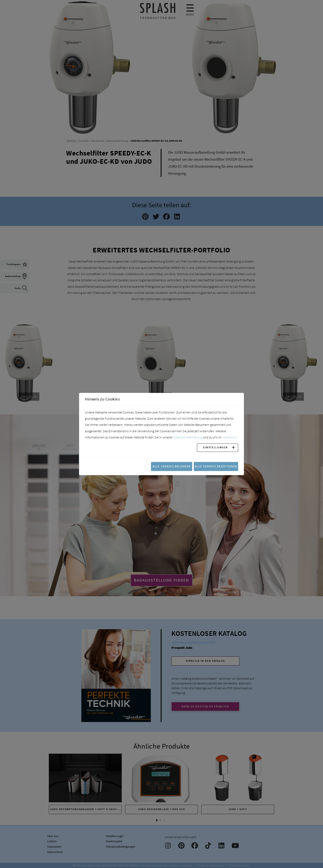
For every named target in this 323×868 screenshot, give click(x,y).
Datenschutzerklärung (188, 437)
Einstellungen (215, 447)
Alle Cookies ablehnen (172, 466)
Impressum (229, 437)
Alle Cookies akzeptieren (216, 466)
